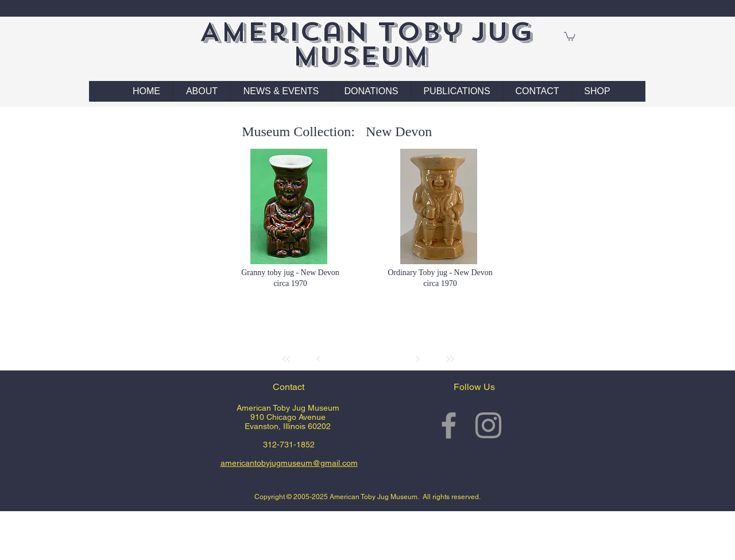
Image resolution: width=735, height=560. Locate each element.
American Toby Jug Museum (366, 44)
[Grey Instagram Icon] (488, 425)
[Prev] (319, 359)
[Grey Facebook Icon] (449, 425)
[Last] (450, 359)
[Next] (417, 359)
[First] (287, 359)
